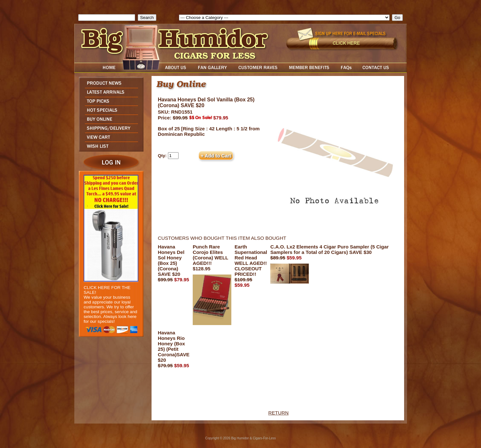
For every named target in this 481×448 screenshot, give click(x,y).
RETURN (278, 413)
